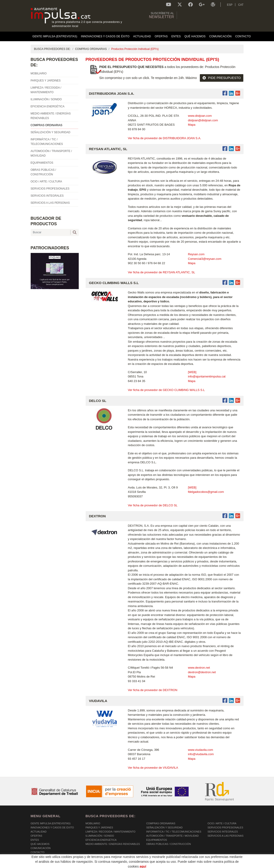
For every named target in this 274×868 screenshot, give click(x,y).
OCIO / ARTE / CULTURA (222, 823)
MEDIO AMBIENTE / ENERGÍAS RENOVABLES (113, 844)
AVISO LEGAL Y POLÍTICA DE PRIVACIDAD (90, 865)
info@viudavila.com (201, 754)
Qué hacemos (40, 844)
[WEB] (192, 372)
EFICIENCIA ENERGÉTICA (101, 840)
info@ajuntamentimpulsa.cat (207, 376)
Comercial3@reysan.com (205, 259)
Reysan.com (196, 254)
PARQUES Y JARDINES (99, 827)
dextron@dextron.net (202, 672)
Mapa (192, 125)
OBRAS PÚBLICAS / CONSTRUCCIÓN (169, 844)
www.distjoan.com (200, 116)
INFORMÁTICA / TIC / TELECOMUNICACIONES (174, 832)
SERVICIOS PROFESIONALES (225, 827)
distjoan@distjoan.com (203, 120)
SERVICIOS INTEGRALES (223, 832)
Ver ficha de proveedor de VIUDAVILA (153, 768)
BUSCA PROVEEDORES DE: (52, 49)
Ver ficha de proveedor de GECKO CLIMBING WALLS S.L (166, 390)
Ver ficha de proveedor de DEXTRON (153, 690)
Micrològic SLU (216, 865)
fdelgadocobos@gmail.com (206, 492)
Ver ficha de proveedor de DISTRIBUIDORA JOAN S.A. (165, 138)
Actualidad (39, 832)
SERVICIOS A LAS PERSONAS (226, 836)
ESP (230, 5)
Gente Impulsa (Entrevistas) (51, 823)
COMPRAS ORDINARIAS (91, 49)
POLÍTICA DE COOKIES (45, 865)
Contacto (38, 852)
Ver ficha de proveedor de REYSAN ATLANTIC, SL (162, 272)
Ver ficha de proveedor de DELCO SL (153, 505)
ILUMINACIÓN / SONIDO (100, 836)
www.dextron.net (199, 668)
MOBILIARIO (93, 823)
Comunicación (41, 848)
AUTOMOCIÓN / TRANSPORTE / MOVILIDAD (172, 836)
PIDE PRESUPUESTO (222, 78)
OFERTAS (37, 836)
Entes (35, 840)
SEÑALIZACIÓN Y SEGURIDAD (164, 827)
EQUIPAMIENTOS (157, 840)
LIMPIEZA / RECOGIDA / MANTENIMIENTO (111, 832)
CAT (241, 5)
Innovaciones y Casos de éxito (52, 827)
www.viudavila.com (201, 750)
